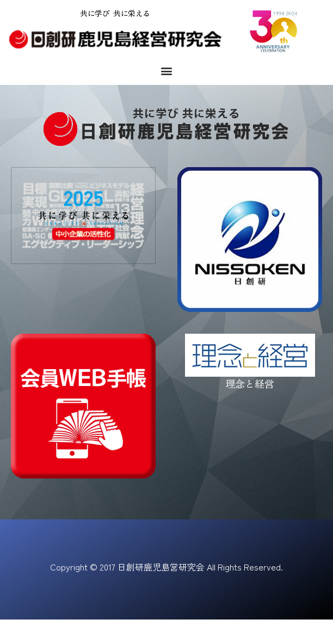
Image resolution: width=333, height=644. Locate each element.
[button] (167, 70)
